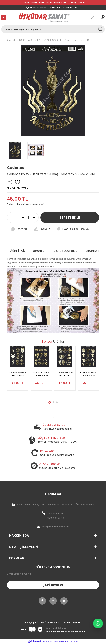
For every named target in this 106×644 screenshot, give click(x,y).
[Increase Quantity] (34, 218)
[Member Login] (93, 18)
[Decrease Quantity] (23, 218)
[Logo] (44, 17)
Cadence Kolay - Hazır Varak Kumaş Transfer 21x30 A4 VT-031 (65, 374)
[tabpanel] (18, 370)
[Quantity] (28, 218)
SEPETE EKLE (70, 218)
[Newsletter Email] (53, 574)
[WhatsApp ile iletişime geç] (98, 623)
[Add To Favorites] (17, 182)
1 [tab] (50, 402)
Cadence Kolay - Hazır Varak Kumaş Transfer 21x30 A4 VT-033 (18, 374)
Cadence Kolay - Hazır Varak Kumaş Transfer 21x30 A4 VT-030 (88, 374)
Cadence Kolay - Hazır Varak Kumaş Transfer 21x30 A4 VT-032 (41, 374)
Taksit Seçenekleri (66, 251)
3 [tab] (57, 402)
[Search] (53, 29)
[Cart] (102, 18)
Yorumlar (39, 251)
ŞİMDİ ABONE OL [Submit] (53, 585)
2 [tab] (53, 402)
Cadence (16, 168)
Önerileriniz (94, 251)
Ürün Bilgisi (18, 250)
